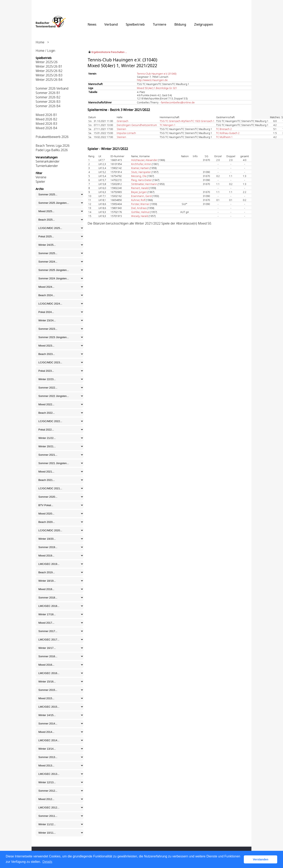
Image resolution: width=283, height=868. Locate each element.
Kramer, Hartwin (140, 168)
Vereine (41, 177)
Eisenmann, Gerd (141, 196)
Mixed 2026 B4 (46, 128)
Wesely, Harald (140, 216)
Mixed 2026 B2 (46, 119)
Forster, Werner (140, 204)
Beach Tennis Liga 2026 (53, 146)
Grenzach (123, 121)
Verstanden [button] (261, 859)
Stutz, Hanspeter (141, 172)
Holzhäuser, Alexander (144, 160)
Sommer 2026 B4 (48, 106)
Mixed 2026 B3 (46, 124)
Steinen (121, 129)
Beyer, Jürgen (139, 192)
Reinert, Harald (140, 188)
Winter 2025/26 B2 (49, 71)
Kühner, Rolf (138, 200)
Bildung (180, 24)
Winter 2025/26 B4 (49, 80)
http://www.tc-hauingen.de (152, 80)
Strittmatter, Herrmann (144, 184)
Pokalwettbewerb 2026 (52, 137)
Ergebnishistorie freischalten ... (109, 52)
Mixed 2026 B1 (46, 115)
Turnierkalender (47, 166)
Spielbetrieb (135, 24)
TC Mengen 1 (168, 125)
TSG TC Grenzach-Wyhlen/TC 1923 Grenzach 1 (187, 121)
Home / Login (45, 51)
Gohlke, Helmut (140, 212)
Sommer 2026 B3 (48, 102)
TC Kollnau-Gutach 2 (228, 133)
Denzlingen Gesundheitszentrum (137, 125)
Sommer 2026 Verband (52, 88)
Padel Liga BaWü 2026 (52, 150)
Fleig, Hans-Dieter (141, 180)
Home (40, 42)
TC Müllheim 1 (224, 137)
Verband (111, 24)
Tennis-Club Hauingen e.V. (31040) (157, 74)
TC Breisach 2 (224, 129)
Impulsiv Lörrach (126, 133)
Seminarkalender (48, 161)
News (92, 24)
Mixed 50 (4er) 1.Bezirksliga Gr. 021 (157, 88)
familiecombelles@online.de (178, 102)
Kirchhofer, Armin (141, 164)
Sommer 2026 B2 (48, 97)
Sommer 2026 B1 (48, 93)
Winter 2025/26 (47, 62)
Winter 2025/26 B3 (49, 75)
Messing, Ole (139, 176)
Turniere (159, 24)
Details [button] (47, 862)
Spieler (40, 182)
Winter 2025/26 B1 (49, 66)
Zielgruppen (204, 24)
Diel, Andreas (139, 208)
